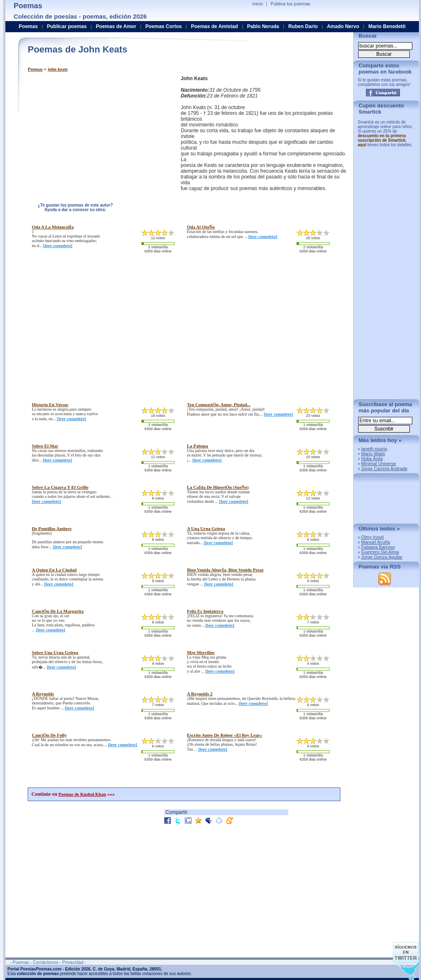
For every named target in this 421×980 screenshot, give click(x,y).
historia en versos (50, 404)
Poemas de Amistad (215, 26)
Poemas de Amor (116, 26)
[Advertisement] (97, 133)
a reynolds (43, 694)
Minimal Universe (378, 464)
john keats (58, 69)
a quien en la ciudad (54, 570)
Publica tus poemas (290, 4)
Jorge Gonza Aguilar (382, 557)
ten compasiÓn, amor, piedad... (219, 404)
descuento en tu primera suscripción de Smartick (382, 138)
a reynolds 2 (200, 694)
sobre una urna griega (55, 652)
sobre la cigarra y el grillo (60, 487)
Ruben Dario (303, 26)
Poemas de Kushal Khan (82, 794)
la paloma (197, 446)
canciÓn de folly (49, 735)
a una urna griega (206, 528)
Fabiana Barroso (378, 547)
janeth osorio (374, 449)
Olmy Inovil (372, 537)
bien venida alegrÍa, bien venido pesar (225, 570)
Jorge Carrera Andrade (384, 469)
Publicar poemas (67, 26)
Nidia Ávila (372, 459)
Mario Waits (373, 454)
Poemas (35, 69)
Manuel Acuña (376, 542)
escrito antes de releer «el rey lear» (225, 735)
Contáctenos (45, 962)
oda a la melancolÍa (53, 227)
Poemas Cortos (163, 26)
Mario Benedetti (387, 26)
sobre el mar (45, 446)
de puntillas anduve (52, 528)
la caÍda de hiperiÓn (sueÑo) (218, 487)
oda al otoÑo (201, 227)
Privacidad (73, 962)
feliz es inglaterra (205, 611)
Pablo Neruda (263, 26)
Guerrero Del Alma (380, 552)
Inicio (258, 4)
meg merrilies (201, 652)
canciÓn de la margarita (58, 611)
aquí (362, 145)
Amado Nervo (343, 26)
